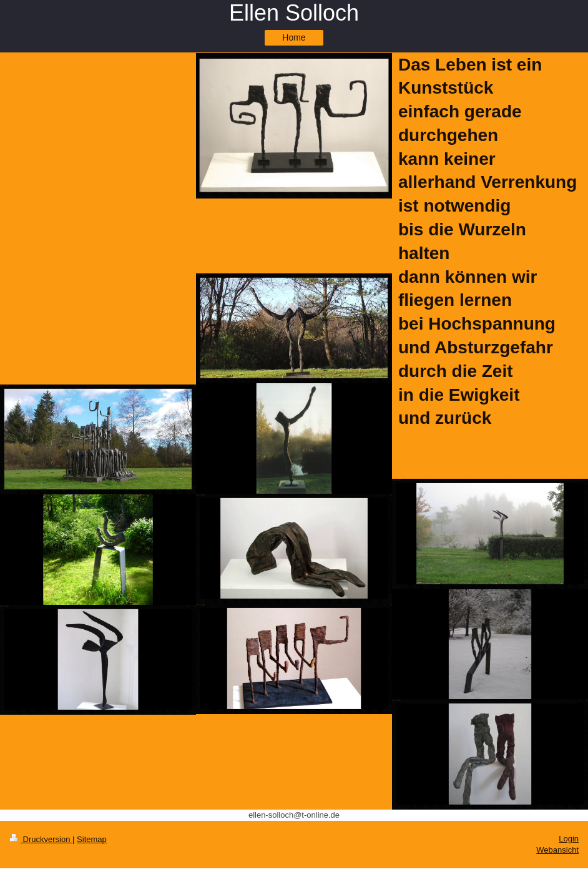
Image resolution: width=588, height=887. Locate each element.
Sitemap (92, 839)
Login (569, 839)
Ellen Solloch (294, 13)
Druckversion (41, 839)
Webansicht (557, 850)
